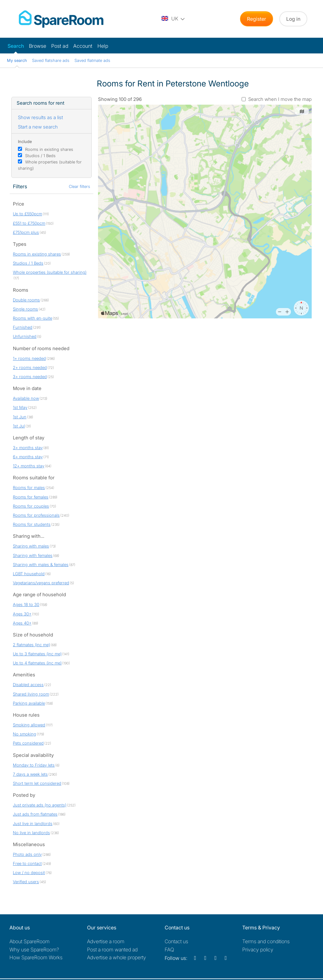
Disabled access (28, 685)
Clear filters (79, 186)
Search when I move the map (280, 99)
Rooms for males (29, 487)
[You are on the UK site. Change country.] (173, 19)
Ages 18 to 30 (26, 604)
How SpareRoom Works (36, 957)
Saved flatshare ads (51, 60)
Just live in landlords (33, 823)
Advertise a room (106, 941)
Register (257, 19)
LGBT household (29, 574)
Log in (293, 19)
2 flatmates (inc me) (31, 645)
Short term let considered (37, 783)
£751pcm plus (26, 232)
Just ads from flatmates (35, 814)
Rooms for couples (31, 506)
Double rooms (26, 300)
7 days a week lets (30, 774)
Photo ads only (27, 854)
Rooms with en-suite (33, 318)
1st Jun (20, 417)
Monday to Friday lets (34, 765)
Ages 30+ (22, 614)
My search (17, 60)
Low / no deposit (29, 873)
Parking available (29, 703)
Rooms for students (32, 524)
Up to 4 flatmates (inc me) (37, 663)
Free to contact (27, 863)
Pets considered (28, 743)
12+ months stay (29, 466)
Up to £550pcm (27, 214)
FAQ (169, 950)
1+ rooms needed (29, 358)
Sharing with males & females (41, 564)
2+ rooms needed (30, 367)
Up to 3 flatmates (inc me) (37, 654)
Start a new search (38, 127)
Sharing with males (31, 546)
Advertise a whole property (117, 957)
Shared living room (31, 694)
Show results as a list (40, 117)
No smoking (25, 734)
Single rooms (25, 309)
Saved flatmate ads (92, 60)
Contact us (176, 941)
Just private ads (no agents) (40, 805)
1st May (20, 407)
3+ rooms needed (30, 377)
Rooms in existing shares (49, 149)
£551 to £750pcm (29, 223)
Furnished (23, 327)
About (30, 941)
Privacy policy (258, 950)
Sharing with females (33, 555)
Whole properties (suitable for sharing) (50, 272)
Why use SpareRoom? (34, 950)
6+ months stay (28, 457)
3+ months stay (28, 448)
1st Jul (19, 426)
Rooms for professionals (36, 515)
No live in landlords (31, 833)
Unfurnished (25, 336)
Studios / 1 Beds (40, 156)
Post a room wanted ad (112, 950)
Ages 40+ (22, 623)
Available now (26, 398)
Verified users (26, 882)
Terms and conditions (266, 941)
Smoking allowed (29, 725)
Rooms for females (31, 497)
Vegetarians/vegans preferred (41, 583)
